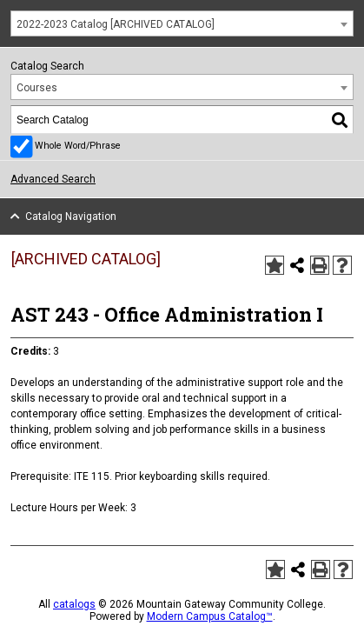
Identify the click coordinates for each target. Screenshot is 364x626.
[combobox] (182, 23)
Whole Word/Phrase (78, 146)
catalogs (74, 604)
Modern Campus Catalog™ (210, 616)
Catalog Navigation (71, 216)
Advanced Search (53, 179)
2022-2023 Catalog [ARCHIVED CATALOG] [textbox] (116, 24)
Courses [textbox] (37, 88)
